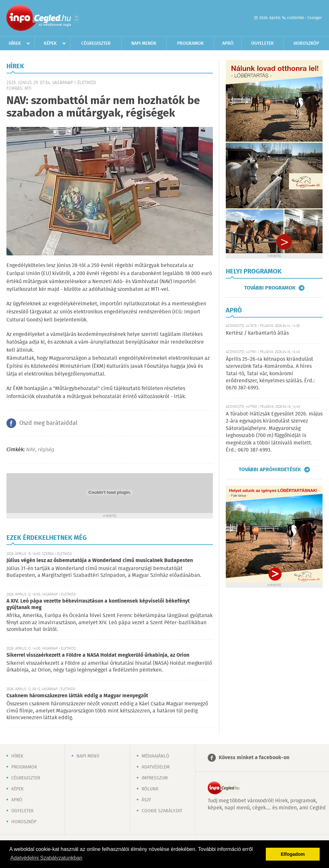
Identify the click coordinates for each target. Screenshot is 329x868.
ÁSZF (146, 800)
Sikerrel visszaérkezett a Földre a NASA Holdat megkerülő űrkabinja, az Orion (98, 655)
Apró (228, 43)
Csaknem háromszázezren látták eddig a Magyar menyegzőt (77, 696)
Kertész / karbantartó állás (257, 333)
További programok (270, 288)
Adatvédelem (156, 767)
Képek (50, 43)
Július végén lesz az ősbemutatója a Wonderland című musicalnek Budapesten (100, 561)
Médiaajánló (155, 756)
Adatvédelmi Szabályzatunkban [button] (46, 858)
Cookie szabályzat (162, 811)
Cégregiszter (96, 43)
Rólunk (150, 789)
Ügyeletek (263, 43)
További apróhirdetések (270, 470)
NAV (31, 450)
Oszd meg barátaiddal (48, 423)
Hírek (15, 43)
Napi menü (88, 756)
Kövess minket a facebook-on (254, 758)
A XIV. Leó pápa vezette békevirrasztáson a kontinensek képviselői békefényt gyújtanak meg (98, 604)
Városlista (77, 18)
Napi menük (144, 43)
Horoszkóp (306, 43)
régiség (46, 450)
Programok (190, 43)
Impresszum (155, 778)
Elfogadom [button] (293, 854)
